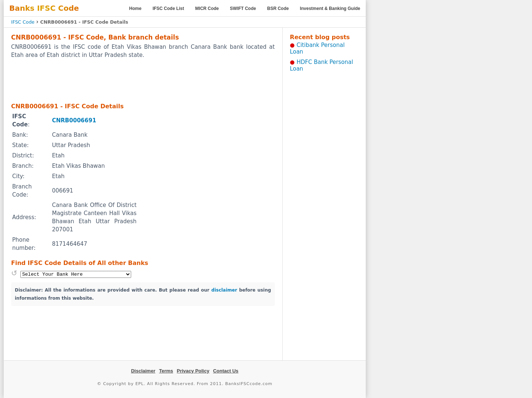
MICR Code (207, 8)
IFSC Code (23, 22)
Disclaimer (143, 371)
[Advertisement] (143, 80)
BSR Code (278, 8)
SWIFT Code (243, 8)
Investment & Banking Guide (330, 8)
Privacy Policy (193, 371)
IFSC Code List (168, 8)
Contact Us (226, 371)
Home (135, 8)
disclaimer (224, 290)
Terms (166, 371)
